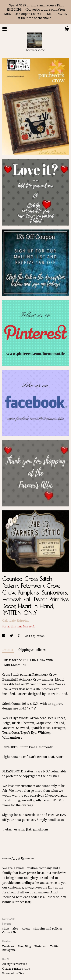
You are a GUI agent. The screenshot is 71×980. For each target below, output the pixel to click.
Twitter (55, 946)
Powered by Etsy (13, 973)
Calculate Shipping (16, 621)
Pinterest (41, 946)
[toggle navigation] (5, 29)
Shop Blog (25, 946)
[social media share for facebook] (4, 636)
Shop (6, 929)
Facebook (9, 946)
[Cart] (67, 30)
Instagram (9, 950)
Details (8, 650)
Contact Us (9, 932)
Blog (16, 929)
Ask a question (35, 636)
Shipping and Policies (48, 929)
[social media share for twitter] (12, 636)
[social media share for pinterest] (20, 636)
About (26, 929)
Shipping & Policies (32, 650)
